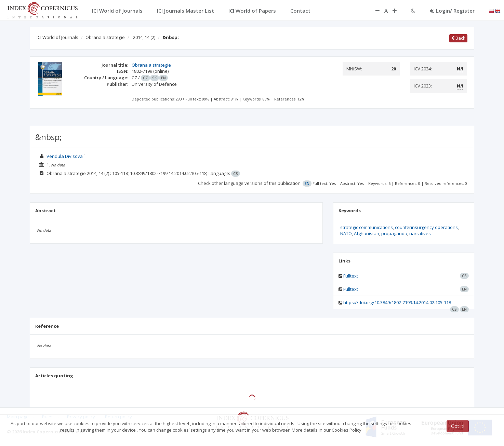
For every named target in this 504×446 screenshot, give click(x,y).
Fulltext (351, 276)
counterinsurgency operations (426, 227)
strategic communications (367, 227)
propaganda (394, 233)
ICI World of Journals (57, 37)
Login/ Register (452, 11)
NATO (346, 233)
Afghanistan (367, 233)
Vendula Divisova (65, 156)
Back (458, 38)
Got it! (458, 426)
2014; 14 (144, 37)
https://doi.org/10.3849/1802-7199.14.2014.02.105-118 (397, 302)
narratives (420, 233)
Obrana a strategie (105, 37)
